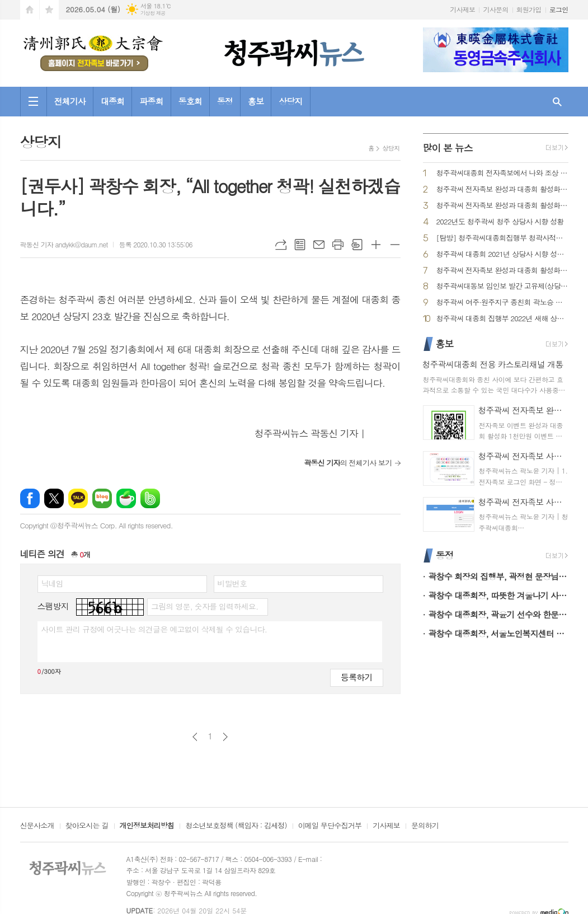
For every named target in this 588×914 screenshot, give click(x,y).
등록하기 (356, 677)
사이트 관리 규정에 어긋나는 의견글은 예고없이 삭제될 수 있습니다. (154, 629)
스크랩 (357, 245)
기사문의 (495, 9)
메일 (319, 245)
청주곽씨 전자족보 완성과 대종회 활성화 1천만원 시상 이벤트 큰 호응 (502, 271)
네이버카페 (126, 498)
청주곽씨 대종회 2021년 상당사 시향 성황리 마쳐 (502, 254)
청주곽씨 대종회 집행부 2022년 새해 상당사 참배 (502, 319)
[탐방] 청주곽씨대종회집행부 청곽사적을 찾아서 (502, 238)
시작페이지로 (30, 10)
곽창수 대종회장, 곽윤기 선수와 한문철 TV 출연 (498, 614)
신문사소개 (37, 826)
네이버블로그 (102, 498)
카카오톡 (78, 498)
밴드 (150, 498)
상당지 (290, 101)
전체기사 (70, 101)
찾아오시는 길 (87, 826)
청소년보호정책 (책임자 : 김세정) (236, 826)
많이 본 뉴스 (448, 148)
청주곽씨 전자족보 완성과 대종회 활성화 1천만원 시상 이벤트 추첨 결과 (502, 206)
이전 (195, 737)
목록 (300, 245)
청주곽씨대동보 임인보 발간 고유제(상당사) (502, 286)
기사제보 (462, 9)
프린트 (338, 245)
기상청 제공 (153, 13)
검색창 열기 (557, 102)
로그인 (559, 9)
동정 (225, 101)
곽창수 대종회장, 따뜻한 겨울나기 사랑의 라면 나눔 (498, 595)
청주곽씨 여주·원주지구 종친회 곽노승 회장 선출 (502, 303)
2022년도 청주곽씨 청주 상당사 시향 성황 (500, 222)
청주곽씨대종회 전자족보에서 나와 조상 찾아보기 (502, 173)
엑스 (54, 498)
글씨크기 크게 (376, 245)
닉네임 (52, 583)
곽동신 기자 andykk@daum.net (64, 244)
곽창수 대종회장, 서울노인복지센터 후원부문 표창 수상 (498, 633)
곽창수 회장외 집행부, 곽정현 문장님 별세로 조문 (498, 576)
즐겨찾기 (49, 10)
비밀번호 (232, 583)
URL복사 (281, 245)
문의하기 (425, 826)
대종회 (112, 101)
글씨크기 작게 (395, 245)
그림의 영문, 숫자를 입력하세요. (204, 606)
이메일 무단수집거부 (330, 826)
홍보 (256, 101)
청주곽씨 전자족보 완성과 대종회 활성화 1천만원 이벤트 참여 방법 (502, 189)
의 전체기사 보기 (348, 463)
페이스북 (30, 498)
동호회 (190, 101)
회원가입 (529, 9)
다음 (225, 737)
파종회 (151, 101)
